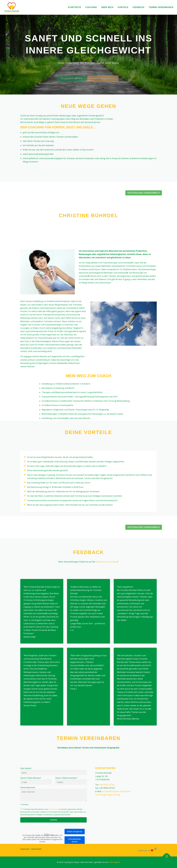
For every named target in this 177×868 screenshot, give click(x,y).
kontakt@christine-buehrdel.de (116, 837)
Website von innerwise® (107, 562)
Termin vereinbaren (161, 7)
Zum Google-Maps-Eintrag (108, 840)
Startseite (74, 7)
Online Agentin (114, 862)
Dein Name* (53, 816)
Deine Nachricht (53, 839)
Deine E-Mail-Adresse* (36, 826)
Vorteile (123, 7)
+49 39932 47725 (107, 830)
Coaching (91, 7)
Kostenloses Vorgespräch (144, 193)
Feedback (139, 7)
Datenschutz (36, 849)
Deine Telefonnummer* (71, 826)
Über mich (107, 7)
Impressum (25, 849)
